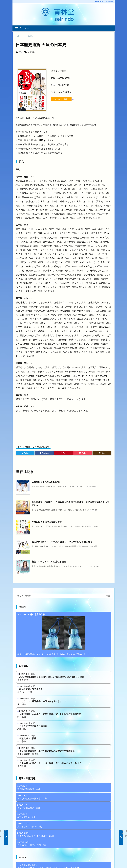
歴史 (32, 36)
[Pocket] (83, 453)
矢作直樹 (31, 52)
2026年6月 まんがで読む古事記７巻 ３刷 (32, 797)
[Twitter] (25, 453)
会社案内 (100, 2)
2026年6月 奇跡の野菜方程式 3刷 (29, 788)
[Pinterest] (63, 453)
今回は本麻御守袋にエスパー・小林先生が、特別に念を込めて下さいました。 (55, 634)
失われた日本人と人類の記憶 (46, 482)
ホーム (22, 36)
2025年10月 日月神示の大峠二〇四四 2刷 (32, 844)
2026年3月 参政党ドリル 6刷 (26, 816)
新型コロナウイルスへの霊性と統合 (49, 562)
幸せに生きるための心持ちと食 (47, 522)
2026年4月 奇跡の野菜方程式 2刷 (29, 806)
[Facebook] (44, 453)
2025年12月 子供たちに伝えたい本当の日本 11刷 (36, 834)
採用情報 (109, 2)
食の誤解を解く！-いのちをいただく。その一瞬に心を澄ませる (62, 542)
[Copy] (102, 453)
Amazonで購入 (61, 99)
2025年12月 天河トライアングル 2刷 (30, 825)
